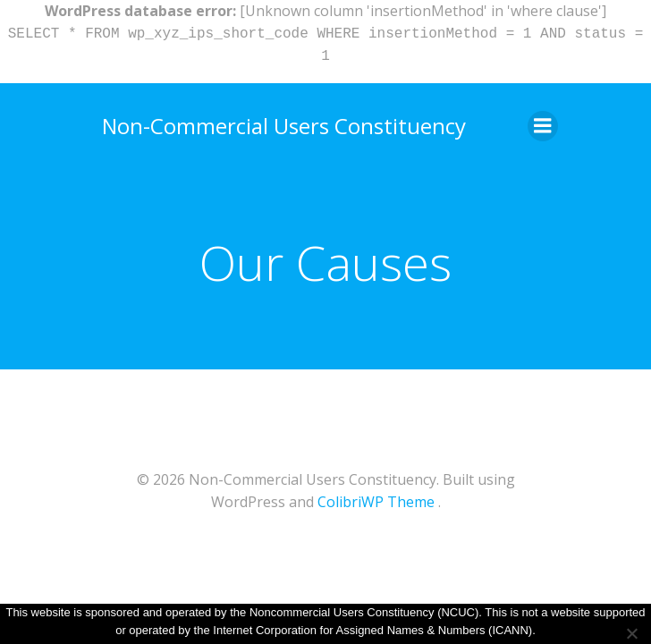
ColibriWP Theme (376, 502)
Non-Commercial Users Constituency (284, 126)
